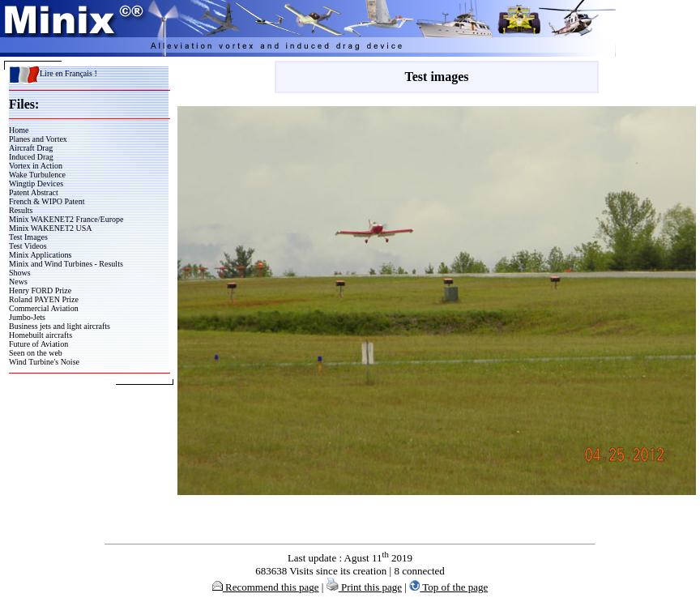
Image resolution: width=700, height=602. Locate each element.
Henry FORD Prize (40, 290)
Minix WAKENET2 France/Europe (66, 219)
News (18, 282)
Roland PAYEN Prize (44, 299)
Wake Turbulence (37, 175)
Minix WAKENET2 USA (51, 228)
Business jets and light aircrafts (60, 326)
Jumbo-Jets (27, 317)
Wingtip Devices (36, 184)
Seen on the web (36, 353)
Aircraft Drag (31, 148)
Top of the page (448, 587)
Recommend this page (266, 587)
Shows (20, 273)
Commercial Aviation (44, 308)
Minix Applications (41, 255)
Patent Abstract (34, 192)
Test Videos (28, 246)
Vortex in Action (36, 166)
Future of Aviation (38, 344)
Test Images (28, 237)
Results (21, 210)
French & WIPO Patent (47, 201)
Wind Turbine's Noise (44, 362)
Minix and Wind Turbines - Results (66, 264)
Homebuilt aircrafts (41, 335)
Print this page (364, 587)
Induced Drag (31, 157)
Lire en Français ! (53, 73)
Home (19, 130)
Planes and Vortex (38, 139)
